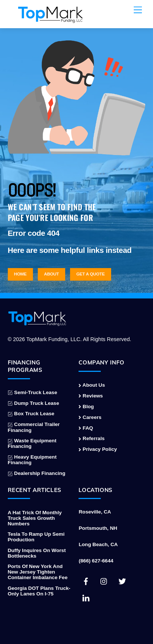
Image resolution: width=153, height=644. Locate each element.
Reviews (91, 396)
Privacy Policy (98, 449)
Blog (86, 407)
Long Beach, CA (98, 544)
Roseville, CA (95, 512)
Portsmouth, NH (98, 528)
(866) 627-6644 (96, 561)
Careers (90, 417)
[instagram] (104, 581)
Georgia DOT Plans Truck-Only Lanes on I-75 (39, 591)
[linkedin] (86, 597)
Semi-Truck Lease (33, 392)
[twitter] (122, 581)
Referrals (92, 438)
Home (20, 274)
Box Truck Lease (31, 414)
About (51, 274)
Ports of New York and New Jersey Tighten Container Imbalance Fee (38, 572)
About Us (92, 385)
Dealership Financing (37, 473)
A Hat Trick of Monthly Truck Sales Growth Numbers (35, 518)
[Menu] (138, 10)
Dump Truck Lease (34, 403)
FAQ (86, 428)
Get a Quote (91, 274)
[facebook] (86, 581)
